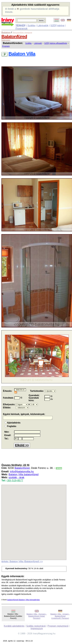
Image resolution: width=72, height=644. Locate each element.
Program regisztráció (58, 626)
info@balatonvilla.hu (22, 471)
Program (6, 46)
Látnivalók (43, 25)
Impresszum (37, 628)
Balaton (6, 32)
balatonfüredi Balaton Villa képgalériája (23, 600)
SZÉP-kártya (57, 25)
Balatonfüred (14, 37)
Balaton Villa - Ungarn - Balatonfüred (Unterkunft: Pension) (60, 616)
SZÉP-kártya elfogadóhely (56, 43)
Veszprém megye (22, 32)
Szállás (31, 25)
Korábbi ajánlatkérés (14, 626)
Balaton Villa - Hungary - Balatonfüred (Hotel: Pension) (37, 616)
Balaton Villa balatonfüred (23, 474)
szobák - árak (16, 477)
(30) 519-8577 (15, 480)
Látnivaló (38, 43)
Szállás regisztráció (36, 626)
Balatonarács (6, 40)
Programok (22, 28)
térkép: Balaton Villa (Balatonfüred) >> (22, 561)
